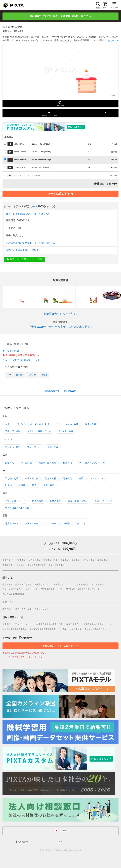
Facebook (22, 842)
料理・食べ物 (32, 478)
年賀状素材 (102, 560)
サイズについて (30, 589)
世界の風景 (38, 501)
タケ (33, 206)
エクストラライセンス (24, 175)
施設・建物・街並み (78, 501)
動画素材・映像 (50, 560)
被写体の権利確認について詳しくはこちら (28, 214)
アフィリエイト (41, 609)
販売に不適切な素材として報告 (22, 250)
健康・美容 (91, 424)
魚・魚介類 (26, 463)
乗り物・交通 (12, 478)
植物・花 (67, 463)
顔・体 (20, 424)
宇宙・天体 (11, 501)
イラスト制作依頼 (56, 565)
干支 (9, 375)
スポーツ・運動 (13, 431)
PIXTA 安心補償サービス (51, 589)
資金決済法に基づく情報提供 (42, 629)
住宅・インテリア (103, 501)
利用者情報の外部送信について (97, 624)
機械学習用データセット (13, 565)
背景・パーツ (12, 523)
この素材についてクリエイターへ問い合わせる (30, 243)
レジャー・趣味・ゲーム (39, 431)
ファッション (96, 478)
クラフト (7, 351)
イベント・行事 (66, 431)
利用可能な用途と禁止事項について (23, 355)
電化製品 (67, 478)
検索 (98, 5)
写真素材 (21, 560)
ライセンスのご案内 (11, 589)
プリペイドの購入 (80, 584)
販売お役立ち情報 (23, 609)
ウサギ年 (32, 375)
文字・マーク (32, 523)
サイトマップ (75, 629)
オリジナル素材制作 (36, 565)
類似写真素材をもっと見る (61, 314)
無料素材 (75, 560)
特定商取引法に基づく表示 (14, 629)
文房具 (22, 485)
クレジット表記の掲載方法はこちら (21, 360)
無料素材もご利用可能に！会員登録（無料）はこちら (60, 16)
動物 (16, 351)
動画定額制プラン (61, 584)
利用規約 (6, 624)
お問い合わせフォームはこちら (60, 646)
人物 (7, 424)
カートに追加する (60, 194)
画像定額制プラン (42, 584)
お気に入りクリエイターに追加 (25, 259)
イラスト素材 (34, 560)
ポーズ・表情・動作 (40, 424)
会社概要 (62, 629)
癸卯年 (44, 375)
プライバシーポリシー (23, 624)
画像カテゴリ (8, 560)
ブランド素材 (88, 560)
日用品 (8, 485)
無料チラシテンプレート (89, 589)
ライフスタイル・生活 (67, 424)
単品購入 (9, 137)
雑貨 (34, 485)
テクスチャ (51, 523)
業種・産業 (53, 447)
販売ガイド (7, 609)
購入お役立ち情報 (23, 584)
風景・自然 (49, 485)
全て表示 (112, 41)
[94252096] (70, 391)
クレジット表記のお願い (95, 629)
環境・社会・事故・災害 (17, 508)
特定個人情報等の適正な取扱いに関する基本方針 (58, 624)
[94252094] (51, 391)
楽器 (81, 478)
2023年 (19, 375)
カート (105, 5)
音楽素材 (64, 560)
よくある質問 (97, 584)
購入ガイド (7, 584)
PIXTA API (70, 589)
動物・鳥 (9, 463)
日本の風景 (55, 501)
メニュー (114, 5)
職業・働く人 (34, 447)
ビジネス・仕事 (13, 447)
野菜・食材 (51, 478)
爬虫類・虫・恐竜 (47, 463)
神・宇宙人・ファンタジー (92, 463)
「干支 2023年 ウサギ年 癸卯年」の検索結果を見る (61, 327)
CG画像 (67, 523)
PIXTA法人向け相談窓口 (13, 594)
